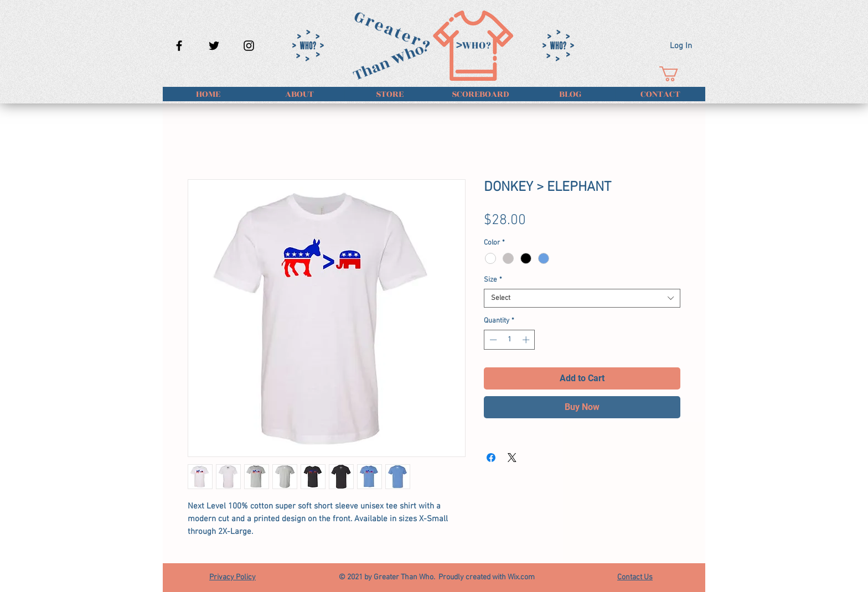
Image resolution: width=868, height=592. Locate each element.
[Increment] (527, 340)
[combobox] (582, 298)
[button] (678, 74)
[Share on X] (512, 458)
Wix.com (521, 577)
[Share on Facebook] (491, 458)
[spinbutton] (510, 340)
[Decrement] (492, 340)
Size (493, 280)
